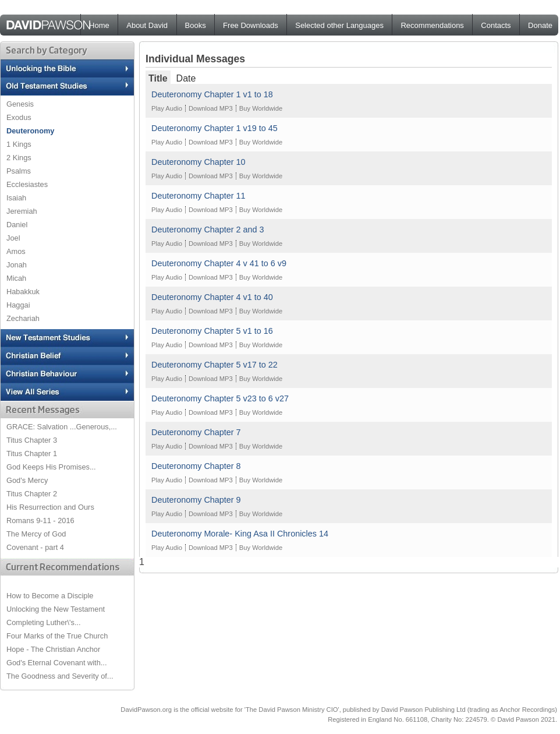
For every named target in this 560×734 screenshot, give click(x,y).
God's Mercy (27, 480)
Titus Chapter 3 (32, 440)
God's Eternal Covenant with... (56, 663)
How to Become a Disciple (50, 596)
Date (186, 78)
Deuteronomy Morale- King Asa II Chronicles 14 (240, 534)
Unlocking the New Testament (56, 609)
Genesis (20, 104)
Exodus (19, 117)
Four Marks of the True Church (57, 636)
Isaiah (16, 198)
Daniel (17, 225)
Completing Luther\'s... (44, 622)
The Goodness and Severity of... (60, 676)
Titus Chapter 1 (32, 454)
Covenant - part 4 (35, 547)
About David (147, 25)
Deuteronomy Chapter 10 (199, 162)
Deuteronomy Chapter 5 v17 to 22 (215, 365)
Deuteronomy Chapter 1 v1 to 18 (212, 94)
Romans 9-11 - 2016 (40, 520)
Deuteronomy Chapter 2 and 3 (208, 230)
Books (196, 25)
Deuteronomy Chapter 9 (196, 500)
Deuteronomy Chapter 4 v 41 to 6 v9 (219, 263)
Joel (13, 238)
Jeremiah (22, 211)
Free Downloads (251, 25)
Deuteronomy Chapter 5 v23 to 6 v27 (220, 398)
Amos (16, 251)
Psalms (19, 171)
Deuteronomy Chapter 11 (199, 196)
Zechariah (23, 318)
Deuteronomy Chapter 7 (196, 432)
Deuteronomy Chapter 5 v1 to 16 (212, 331)
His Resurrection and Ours (50, 507)
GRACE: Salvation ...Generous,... (62, 427)
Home (99, 25)
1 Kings (19, 144)
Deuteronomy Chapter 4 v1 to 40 (212, 297)
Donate (540, 25)
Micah (16, 278)
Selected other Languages (339, 25)
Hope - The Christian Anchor (53, 649)
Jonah (17, 265)
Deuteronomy (30, 131)
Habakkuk (23, 292)
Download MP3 (211, 108)
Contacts (496, 25)
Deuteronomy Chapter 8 (196, 466)
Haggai (18, 305)
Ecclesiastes (27, 184)
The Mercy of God (36, 534)
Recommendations (432, 25)
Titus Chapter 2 (32, 494)
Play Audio (167, 108)
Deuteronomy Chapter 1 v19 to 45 (215, 128)
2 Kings (19, 158)
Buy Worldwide (261, 108)
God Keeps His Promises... (51, 467)
